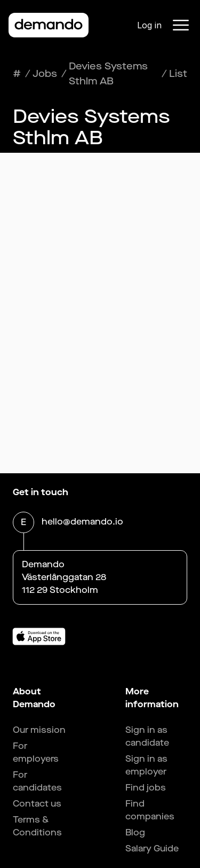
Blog (135, 832)
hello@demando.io (82, 523)
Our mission (39, 730)
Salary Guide (152, 849)
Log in (149, 25)
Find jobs (146, 788)
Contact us (37, 804)
